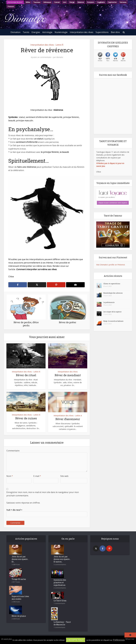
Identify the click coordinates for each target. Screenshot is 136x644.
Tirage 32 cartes (19, 579)
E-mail (37, 476)
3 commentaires (60, 565)
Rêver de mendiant (68, 375)
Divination (15, 32)
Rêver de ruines (26, 418)
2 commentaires (60, 588)
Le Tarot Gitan (60, 601)
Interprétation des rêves (82, 32)
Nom (10, 476)
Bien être (115, 32)
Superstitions (102, 32)
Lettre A (79, 416)
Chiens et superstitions (112, 284)
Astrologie (47, 32)
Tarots (26, 32)
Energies (36, 32)
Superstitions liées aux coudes (20, 598)
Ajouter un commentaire (41, 57)
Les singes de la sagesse (112, 312)
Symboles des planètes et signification (60, 582)
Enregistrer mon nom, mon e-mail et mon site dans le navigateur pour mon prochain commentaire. (43, 494)
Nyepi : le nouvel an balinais (113, 321)
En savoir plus (6, 639)
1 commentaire (59, 603)
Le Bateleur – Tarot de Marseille (62, 623)
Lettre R (59, 45)
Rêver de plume (19, 616)
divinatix (60, 57)
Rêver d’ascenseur (68, 419)
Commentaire (13, 451)
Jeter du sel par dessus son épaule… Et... (20, 559)
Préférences (119, 640)
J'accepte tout (76, 640)
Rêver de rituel (26, 375)
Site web (64, 476)
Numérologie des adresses (113, 293)
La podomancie (109, 302)
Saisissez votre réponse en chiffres (23, 503)
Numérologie (61, 32)
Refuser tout (130, 639)
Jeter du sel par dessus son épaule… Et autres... (62, 559)
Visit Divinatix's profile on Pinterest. (111, 265)
